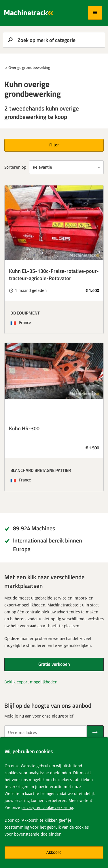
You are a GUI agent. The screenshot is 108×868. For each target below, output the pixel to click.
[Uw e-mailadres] (46, 732)
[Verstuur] (95, 732)
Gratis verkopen (54, 664)
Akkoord (54, 852)
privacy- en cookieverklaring (47, 807)
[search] (54, 40)
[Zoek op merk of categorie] (54, 40)
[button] (95, 13)
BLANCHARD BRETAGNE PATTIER (41, 470)
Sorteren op (15, 167)
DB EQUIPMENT (25, 313)
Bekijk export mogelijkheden (31, 682)
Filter (54, 145)
